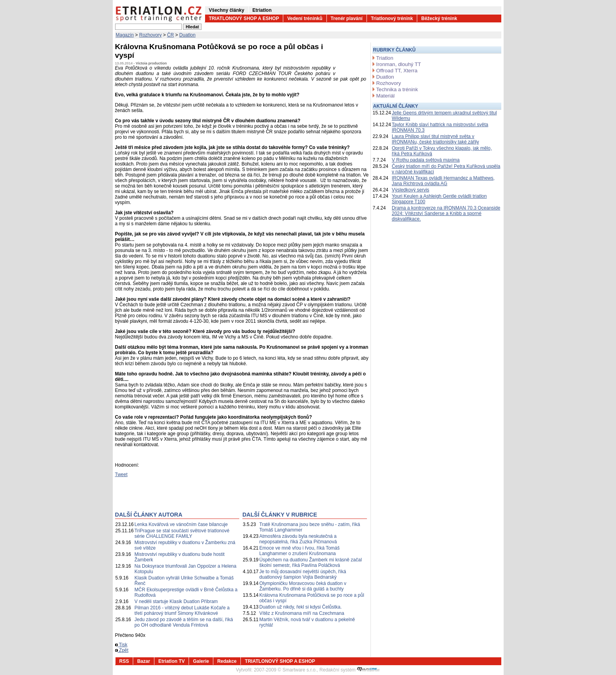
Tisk (121, 645)
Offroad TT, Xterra (397, 71)
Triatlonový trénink (392, 18)
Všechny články (227, 10)
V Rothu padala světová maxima (426, 160)
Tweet (121, 475)
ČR (170, 35)
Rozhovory (150, 35)
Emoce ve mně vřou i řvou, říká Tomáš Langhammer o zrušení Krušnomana (300, 551)
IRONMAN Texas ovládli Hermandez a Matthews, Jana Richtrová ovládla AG (443, 181)
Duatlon (187, 35)
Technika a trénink (397, 89)
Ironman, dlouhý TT (399, 64)
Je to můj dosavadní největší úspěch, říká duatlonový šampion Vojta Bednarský (303, 574)
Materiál (386, 96)
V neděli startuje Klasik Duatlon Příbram (176, 601)
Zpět (122, 650)
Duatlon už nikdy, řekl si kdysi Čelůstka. (301, 607)
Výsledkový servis (410, 190)
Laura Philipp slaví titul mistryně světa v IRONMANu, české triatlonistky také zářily (435, 139)
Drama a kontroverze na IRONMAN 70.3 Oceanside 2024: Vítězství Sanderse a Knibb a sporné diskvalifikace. (446, 213)
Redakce (227, 661)
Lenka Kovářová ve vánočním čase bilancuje (181, 524)
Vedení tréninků (305, 18)
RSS (124, 661)
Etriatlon (262, 10)
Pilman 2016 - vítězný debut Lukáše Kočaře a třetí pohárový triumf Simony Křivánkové (182, 611)
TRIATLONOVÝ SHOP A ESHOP (244, 18)
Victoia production (151, 63)
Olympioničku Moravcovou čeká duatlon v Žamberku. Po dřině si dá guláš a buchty (303, 586)
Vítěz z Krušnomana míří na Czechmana (302, 613)
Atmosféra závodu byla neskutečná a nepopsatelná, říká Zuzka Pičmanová (298, 539)
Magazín (125, 35)
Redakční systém (350, 670)
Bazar (144, 661)
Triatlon (385, 58)
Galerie (201, 661)
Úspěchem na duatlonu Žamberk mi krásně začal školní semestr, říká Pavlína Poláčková (311, 563)
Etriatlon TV (171, 661)
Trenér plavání (347, 18)
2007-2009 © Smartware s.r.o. (285, 670)
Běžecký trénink (439, 18)
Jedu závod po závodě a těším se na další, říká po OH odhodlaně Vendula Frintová (184, 622)
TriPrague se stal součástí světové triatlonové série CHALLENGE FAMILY (182, 533)
